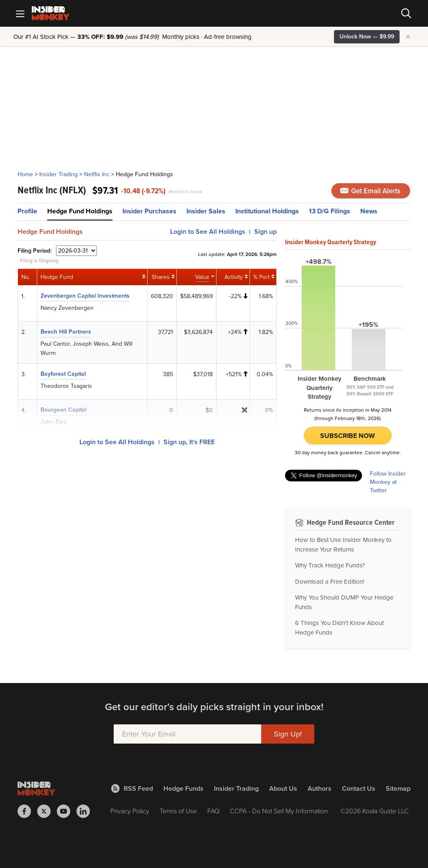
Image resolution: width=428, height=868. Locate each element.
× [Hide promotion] (408, 37)
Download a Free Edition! (330, 582)
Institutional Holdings (267, 211)
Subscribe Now (348, 436)
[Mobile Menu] (20, 13)
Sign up (265, 232)
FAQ (213, 811)
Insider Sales (206, 211)
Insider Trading (59, 174)
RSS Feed (132, 788)
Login (208, 232)
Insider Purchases (149, 211)
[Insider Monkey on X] (47, 811)
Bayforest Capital (63, 374)
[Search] (406, 13)
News (369, 211)
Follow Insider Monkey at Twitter (388, 482)
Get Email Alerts (370, 191)
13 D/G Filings (330, 211)
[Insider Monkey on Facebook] (27, 811)
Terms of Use (178, 811)
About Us (283, 788)
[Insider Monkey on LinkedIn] (86, 811)
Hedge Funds (183, 788)
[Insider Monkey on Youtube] (67, 811)
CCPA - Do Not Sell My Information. (280, 811)
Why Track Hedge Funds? (330, 565)
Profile (27, 211)
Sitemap (398, 788)
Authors (320, 788)
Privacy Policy (130, 811)
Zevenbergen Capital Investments (85, 296)
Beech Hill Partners (66, 332)
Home (25, 174)
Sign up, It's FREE (189, 442)
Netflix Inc (97, 174)
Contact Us (359, 788)
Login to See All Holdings (117, 442)
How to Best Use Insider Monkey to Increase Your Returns (343, 545)
